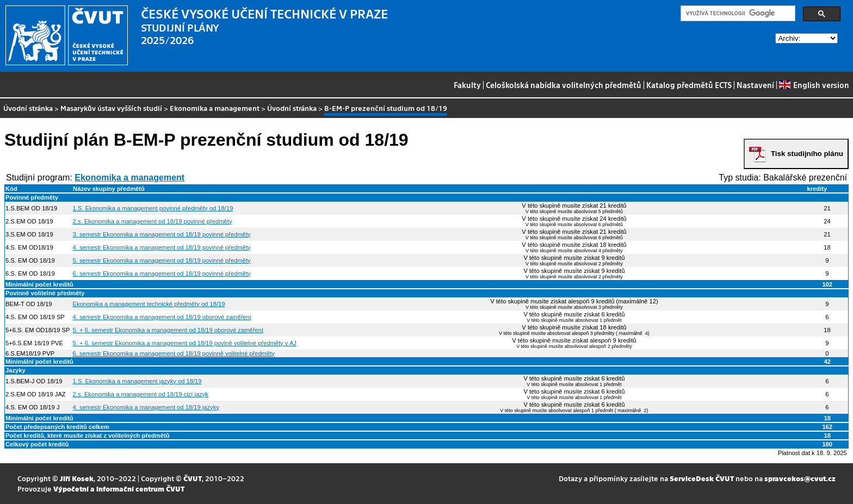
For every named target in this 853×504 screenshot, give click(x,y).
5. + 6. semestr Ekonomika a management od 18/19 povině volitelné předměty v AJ (185, 343)
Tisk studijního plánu (807, 154)
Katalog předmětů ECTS (689, 85)
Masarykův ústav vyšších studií (111, 108)
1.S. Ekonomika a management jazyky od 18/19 (137, 381)
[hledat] (737, 14)
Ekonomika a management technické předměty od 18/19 (149, 304)
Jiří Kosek (77, 478)
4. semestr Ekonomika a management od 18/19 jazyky (146, 407)
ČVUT (193, 478)
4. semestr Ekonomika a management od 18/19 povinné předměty (162, 247)
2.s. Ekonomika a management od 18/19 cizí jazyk (141, 394)
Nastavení (755, 85)
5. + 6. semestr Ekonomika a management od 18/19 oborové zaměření (168, 330)
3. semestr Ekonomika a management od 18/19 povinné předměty (162, 234)
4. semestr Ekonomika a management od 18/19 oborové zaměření (162, 317)
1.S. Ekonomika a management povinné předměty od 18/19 (153, 208)
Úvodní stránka (28, 108)
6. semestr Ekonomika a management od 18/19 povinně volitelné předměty (174, 353)
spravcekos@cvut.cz (800, 478)
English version (814, 85)
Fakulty (467, 85)
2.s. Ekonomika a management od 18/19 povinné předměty (153, 221)
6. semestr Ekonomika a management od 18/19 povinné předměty (162, 273)
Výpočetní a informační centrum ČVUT (119, 489)
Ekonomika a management (215, 108)
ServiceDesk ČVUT (702, 478)
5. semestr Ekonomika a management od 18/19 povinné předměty (162, 260)
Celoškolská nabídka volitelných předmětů (564, 85)
